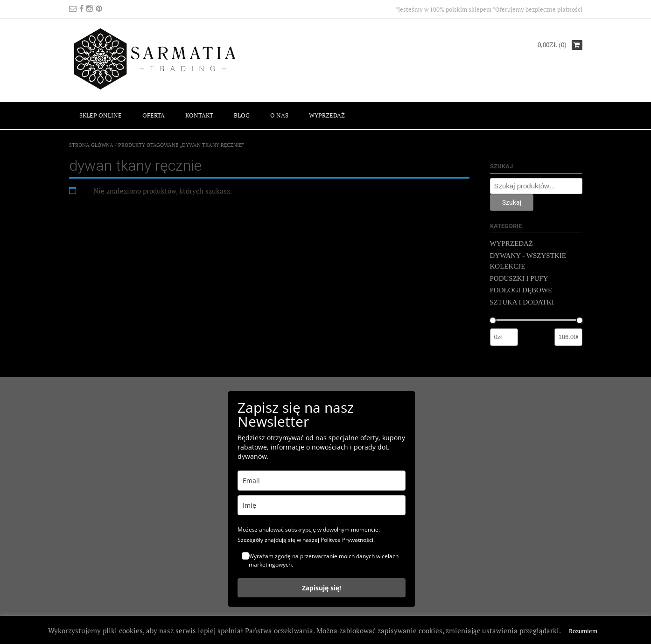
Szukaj (512, 202)
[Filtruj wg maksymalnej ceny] (568, 337)
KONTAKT (199, 115)
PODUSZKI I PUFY (519, 278)
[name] (322, 505)
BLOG (242, 115)
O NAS (279, 115)
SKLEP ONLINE (101, 115)
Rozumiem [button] (583, 631)
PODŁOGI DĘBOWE (521, 290)
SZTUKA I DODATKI (522, 302)
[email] (322, 481)
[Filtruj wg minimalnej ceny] (504, 337)
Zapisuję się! (322, 588)
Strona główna (91, 145)
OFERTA (154, 115)
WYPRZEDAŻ (327, 115)
